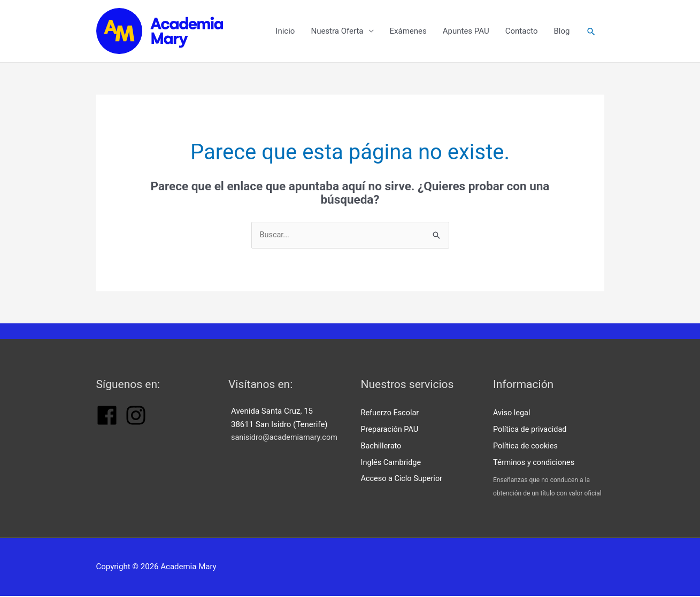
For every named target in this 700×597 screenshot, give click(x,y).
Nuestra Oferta (336, 32)
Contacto (521, 32)
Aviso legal (512, 415)
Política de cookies (527, 447)
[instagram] (136, 426)
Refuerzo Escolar (391, 415)
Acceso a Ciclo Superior (403, 479)
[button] (591, 32)
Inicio (284, 32)
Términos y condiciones (535, 463)
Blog (561, 32)
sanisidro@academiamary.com (286, 440)
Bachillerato (382, 447)
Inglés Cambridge (392, 463)
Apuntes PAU (466, 32)
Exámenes (408, 32)
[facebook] (107, 426)
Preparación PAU (391, 431)
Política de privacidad (531, 431)
